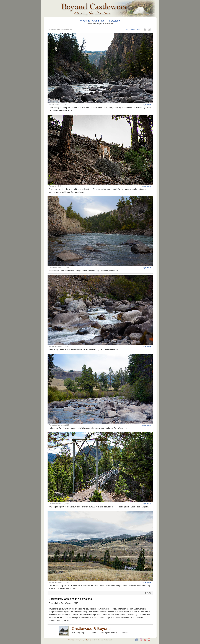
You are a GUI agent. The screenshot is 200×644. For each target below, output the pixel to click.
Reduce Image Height (133, 29)
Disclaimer (87, 640)
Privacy (79, 640)
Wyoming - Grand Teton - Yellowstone (100, 21)
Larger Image (146, 105)
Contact (71, 640)
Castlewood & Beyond (91, 628)
